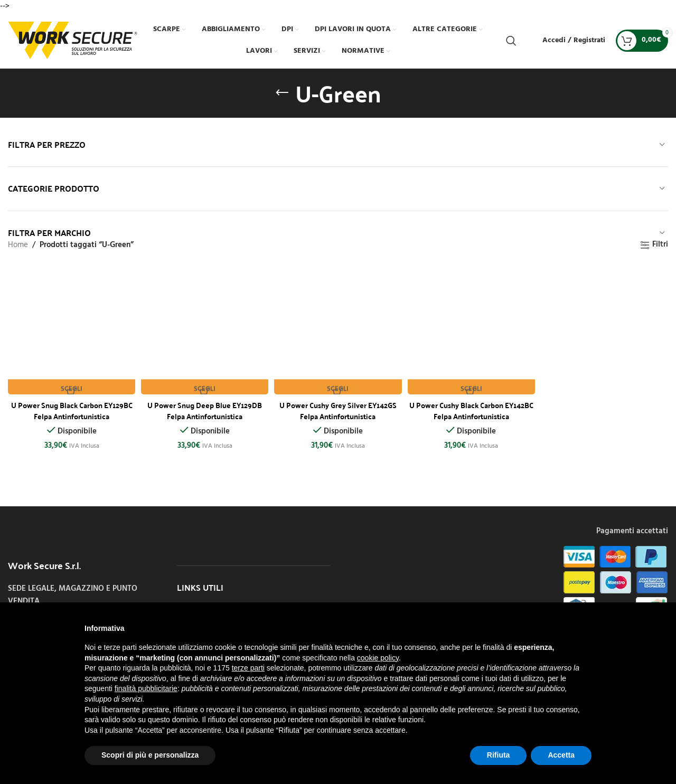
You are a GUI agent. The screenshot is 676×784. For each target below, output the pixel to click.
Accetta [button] (561, 755)
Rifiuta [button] (499, 755)
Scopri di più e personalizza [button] (150, 755)
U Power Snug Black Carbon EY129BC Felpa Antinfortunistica (70, 406)
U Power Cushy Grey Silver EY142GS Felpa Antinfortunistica (338, 406)
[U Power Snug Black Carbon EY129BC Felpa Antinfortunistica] (70, 329)
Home (18, 245)
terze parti (248, 668)
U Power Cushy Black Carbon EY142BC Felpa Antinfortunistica (472, 406)
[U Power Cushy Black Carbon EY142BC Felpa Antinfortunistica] (472, 329)
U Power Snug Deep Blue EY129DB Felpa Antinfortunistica (204, 406)
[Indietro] (282, 93)
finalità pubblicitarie (146, 688)
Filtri (660, 245)
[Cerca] (511, 41)
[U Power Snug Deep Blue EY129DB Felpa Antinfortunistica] (204, 329)
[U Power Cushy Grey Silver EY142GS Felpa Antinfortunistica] (338, 329)
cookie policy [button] (378, 658)
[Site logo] (73, 40)
